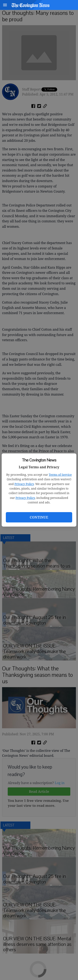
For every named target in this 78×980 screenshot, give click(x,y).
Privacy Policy (24, 484)
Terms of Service (60, 475)
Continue (39, 517)
